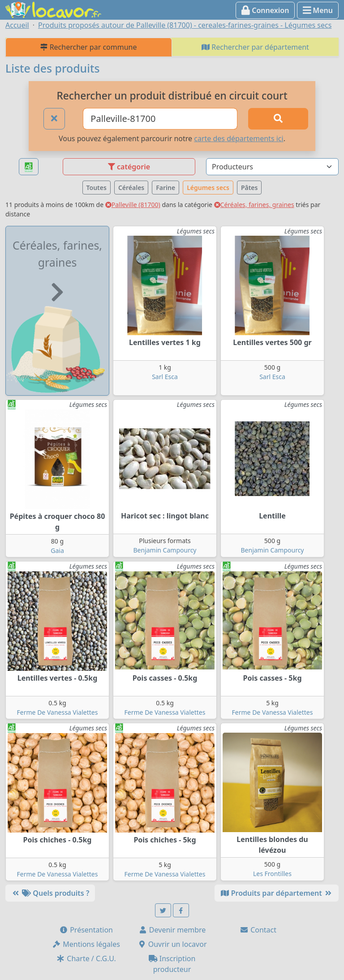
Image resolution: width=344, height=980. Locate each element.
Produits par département (277, 893)
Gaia (57, 550)
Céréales (131, 188)
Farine (166, 188)
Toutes (97, 188)
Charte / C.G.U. (86, 958)
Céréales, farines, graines (254, 205)
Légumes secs (208, 188)
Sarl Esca (165, 377)
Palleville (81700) (133, 205)
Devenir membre (172, 930)
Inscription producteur (172, 964)
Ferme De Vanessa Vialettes (58, 712)
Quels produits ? (50, 893)
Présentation (86, 930)
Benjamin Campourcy (165, 550)
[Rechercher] (278, 119)
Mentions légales (86, 944)
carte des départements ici (239, 138)
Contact (258, 930)
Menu (318, 10)
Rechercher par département (255, 47)
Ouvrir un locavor (172, 944)
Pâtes (249, 188)
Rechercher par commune (88, 47)
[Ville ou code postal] (160, 119)
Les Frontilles (272, 874)
